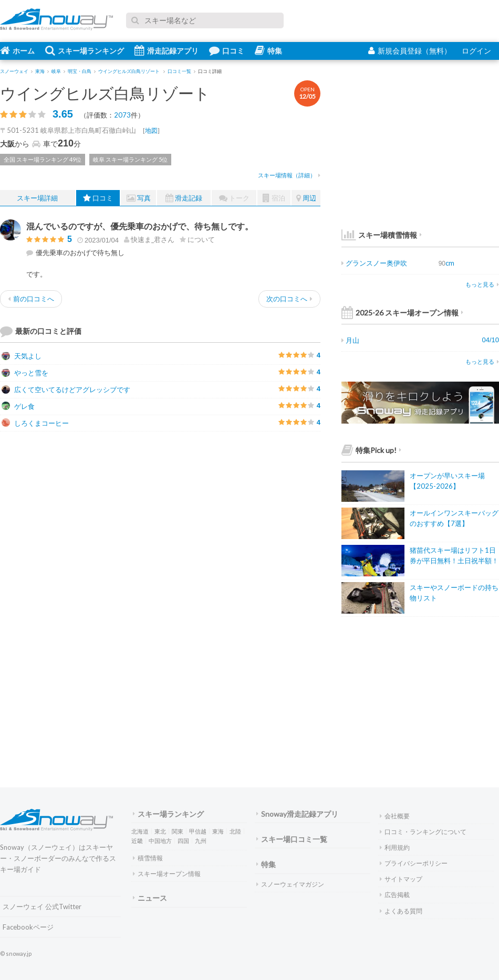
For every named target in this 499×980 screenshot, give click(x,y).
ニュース (150, 898)
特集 (268, 50)
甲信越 (198, 831)
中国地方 (160, 841)
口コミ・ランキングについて (423, 832)
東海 (218, 831)
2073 (122, 115)
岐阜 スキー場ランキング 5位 (130, 159)
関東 (178, 831)
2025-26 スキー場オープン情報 (402, 313)
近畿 (137, 841)
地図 (151, 130)
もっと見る (482, 284)
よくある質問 (401, 911)
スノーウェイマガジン (290, 884)
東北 (160, 831)
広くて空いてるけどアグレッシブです (66, 389)
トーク (234, 198)
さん (149, 239)
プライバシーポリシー (414, 863)
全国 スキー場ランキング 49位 (43, 159)
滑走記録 (184, 198)
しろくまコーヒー (35, 423)
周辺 (306, 198)
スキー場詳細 (37, 198)
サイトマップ (401, 879)
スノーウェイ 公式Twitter (42, 907)
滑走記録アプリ (167, 50)
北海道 (140, 831)
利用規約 (395, 847)
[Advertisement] (242, 513)
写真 (139, 198)
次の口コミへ (289, 299)
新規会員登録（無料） (410, 51)
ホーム (17, 50)
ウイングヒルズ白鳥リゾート (105, 93)
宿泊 (274, 198)
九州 (201, 841)
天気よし (22, 356)
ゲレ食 (18, 406)
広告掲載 (395, 895)
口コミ (227, 50)
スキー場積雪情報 (379, 235)
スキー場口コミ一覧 (292, 839)
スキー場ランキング (85, 50)
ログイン (476, 51)
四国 (183, 841)
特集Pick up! (371, 450)
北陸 (235, 831)
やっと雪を (25, 373)
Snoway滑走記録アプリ (297, 814)
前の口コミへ (31, 299)
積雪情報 (148, 858)
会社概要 (395, 816)
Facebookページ (28, 927)
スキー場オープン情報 (167, 874)
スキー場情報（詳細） (289, 175)
